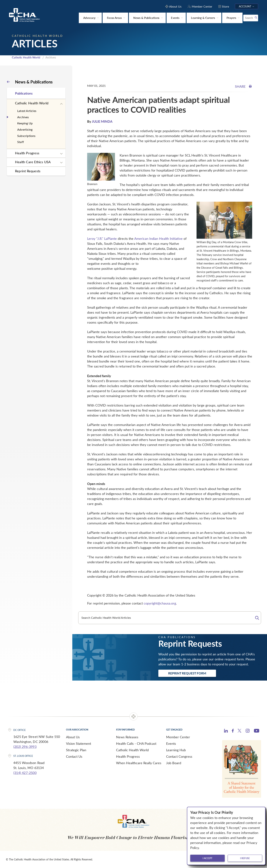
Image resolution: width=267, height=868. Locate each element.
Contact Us (74, 756)
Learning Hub (176, 750)
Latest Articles (27, 111)
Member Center (178, 737)
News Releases (127, 737)
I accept (207, 858)
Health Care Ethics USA (33, 162)
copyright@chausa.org (160, 603)
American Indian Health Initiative (158, 239)
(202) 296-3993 (25, 747)
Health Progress (27, 153)
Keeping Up (25, 123)
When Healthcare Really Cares (139, 763)
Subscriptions (26, 136)
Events (171, 743)
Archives (23, 117)
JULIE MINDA (102, 121)
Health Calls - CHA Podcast (136, 743)
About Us (73, 737)
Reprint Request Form (187, 673)
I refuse (245, 858)
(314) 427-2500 (25, 773)
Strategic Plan (76, 750)
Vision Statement (79, 743)
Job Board (174, 763)
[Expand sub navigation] (61, 104)
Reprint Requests (28, 171)
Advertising (25, 129)
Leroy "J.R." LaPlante (102, 239)
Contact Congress (179, 756)
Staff (21, 142)
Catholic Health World (26, 57)
